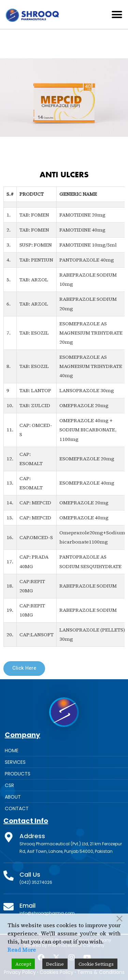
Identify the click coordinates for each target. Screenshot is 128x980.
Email (27, 905)
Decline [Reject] (55, 964)
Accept (23, 964)
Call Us (30, 874)
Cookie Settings (96, 964)
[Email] (9, 907)
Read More (22, 950)
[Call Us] (9, 876)
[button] (117, 15)
